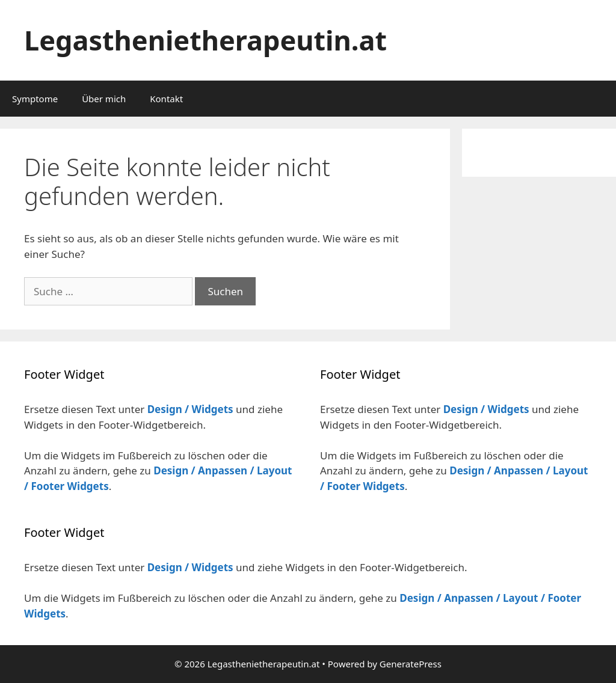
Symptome (35, 99)
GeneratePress (411, 664)
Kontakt (166, 99)
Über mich (104, 99)
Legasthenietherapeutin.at (205, 40)
